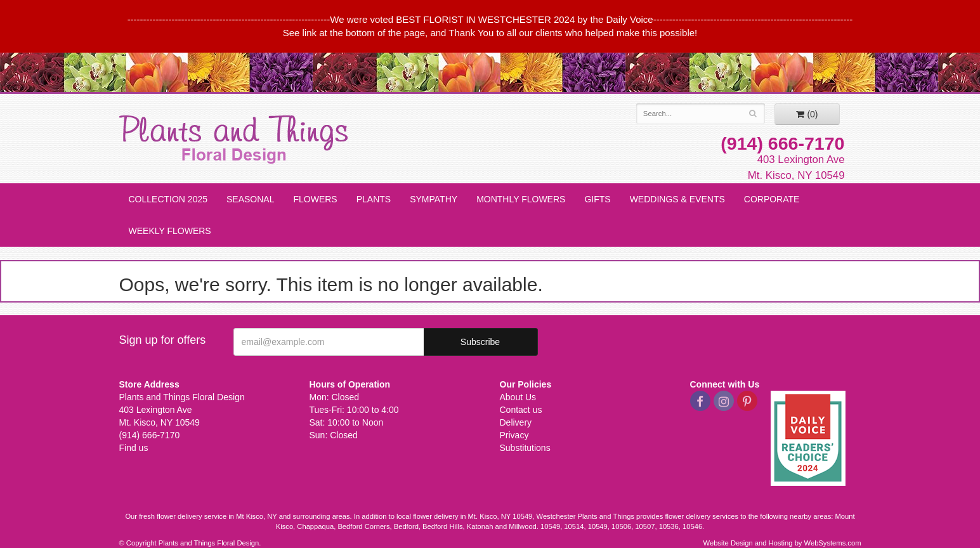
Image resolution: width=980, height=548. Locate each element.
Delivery (516, 422)
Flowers (315, 199)
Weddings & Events (677, 199)
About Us (518, 397)
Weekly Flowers (170, 231)
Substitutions (525, 448)
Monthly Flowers (521, 199)
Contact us (521, 410)
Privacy (514, 435)
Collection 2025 (168, 199)
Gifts (597, 199)
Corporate (772, 199)
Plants (374, 199)
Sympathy (434, 199)
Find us (134, 448)
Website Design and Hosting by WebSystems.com (782, 543)
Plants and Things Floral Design (233, 140)
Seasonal (250, 199)
